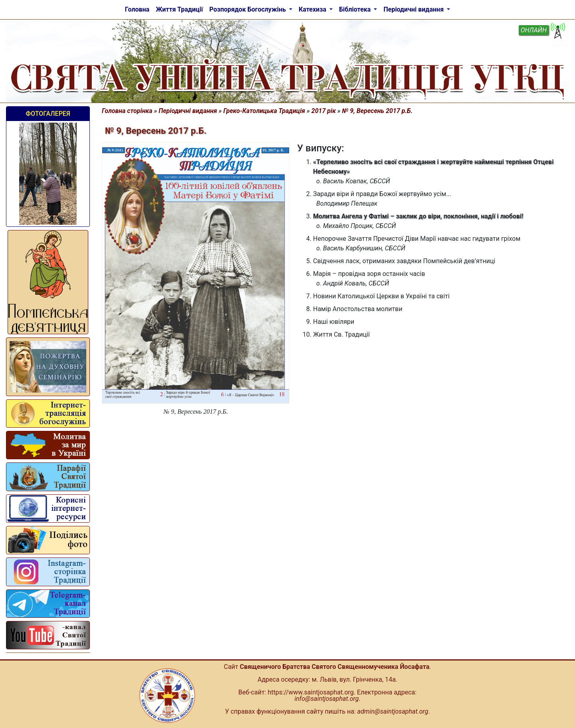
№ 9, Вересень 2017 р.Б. (378, 111)
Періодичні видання (188, 111)
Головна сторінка (127, 111)
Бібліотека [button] (356, 9)
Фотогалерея (48, 114)
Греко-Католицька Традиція (264, 111)
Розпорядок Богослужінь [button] (248, 9)
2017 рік (324, 111)
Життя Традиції (179, 9)
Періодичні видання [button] (414, 9)
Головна (137, 9)
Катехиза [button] (313, 9)
